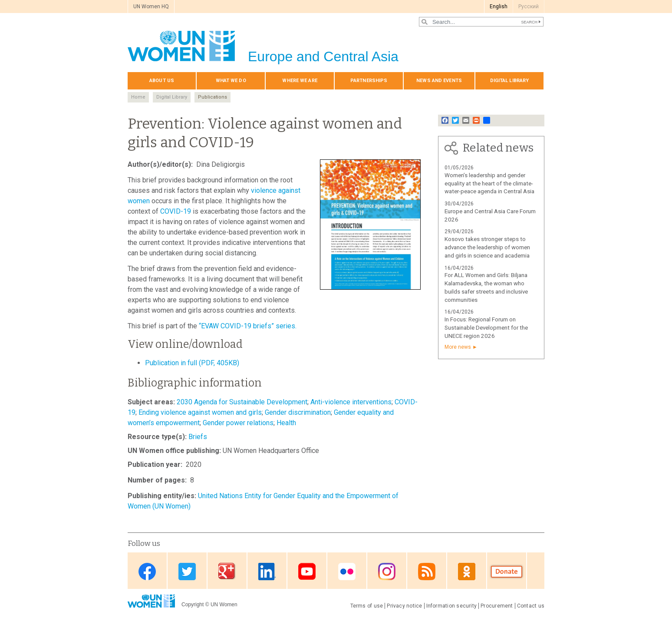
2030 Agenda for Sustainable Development (242, 402)
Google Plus (227, 571)
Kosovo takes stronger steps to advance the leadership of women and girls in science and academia (487, 247)
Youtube (307, 571)
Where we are (300, 81)
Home (138, 97)
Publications (212, 97)
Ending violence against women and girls (200, 412)
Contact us (531, 606)
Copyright (193, 605)
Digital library (510, 81)
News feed (427, 571)
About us (162, 81)
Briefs (198, 437)
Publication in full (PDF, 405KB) (192, 363)
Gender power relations (238, 423)
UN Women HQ (151, 7)
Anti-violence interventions (351, 402)
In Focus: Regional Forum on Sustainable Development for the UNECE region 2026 (486, 328)
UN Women (224, 605)
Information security (452, 606)
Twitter (187, 571)
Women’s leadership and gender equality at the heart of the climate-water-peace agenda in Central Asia (489, 183)
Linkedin (267, 571)
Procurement (497, 606)
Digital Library (172, 97)
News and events (439, 81)
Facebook (147, 571)
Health (286, 423)
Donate (507, 571)
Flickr (347, 571)
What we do (231, 81)
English (499, 7)
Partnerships (369, 81)
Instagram (387, 571)
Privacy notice (404, 606)
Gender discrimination (298, 412)
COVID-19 (176, 211)
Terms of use (367, 606)
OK (467, 571)
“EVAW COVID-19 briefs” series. (248, 326)
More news (458, 347)
